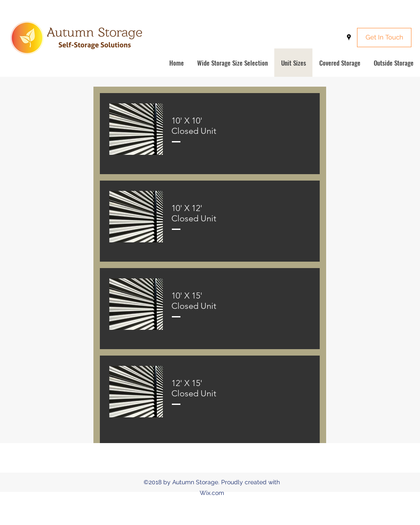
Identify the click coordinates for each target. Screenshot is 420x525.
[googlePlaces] (349, 37)
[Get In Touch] (384, 38)
